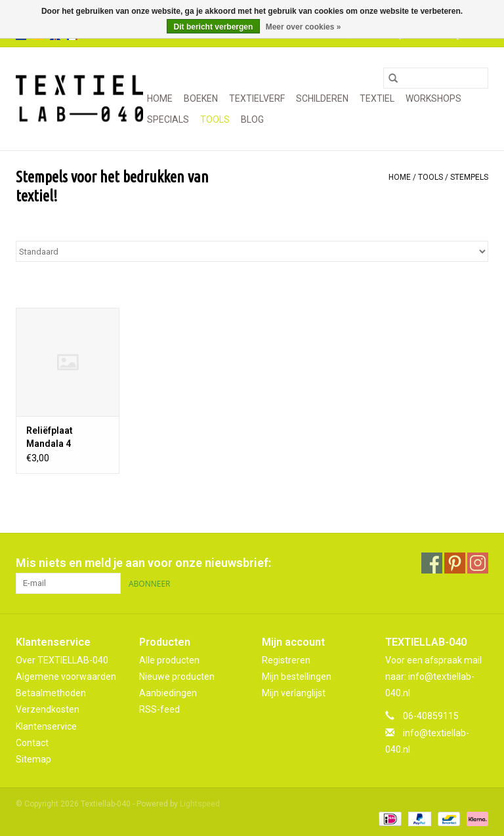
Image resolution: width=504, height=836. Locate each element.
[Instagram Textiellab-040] (478, 563)
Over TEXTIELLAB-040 (62, 660)
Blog (252, 119)
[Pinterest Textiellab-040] (455, 563)
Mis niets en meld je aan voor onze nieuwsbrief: (143, 563)
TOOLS (215, 119)
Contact (32, 743)
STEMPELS (469, 177)
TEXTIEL (377, 98)
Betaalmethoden (51, 693)
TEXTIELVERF (257, 98)
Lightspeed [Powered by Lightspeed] (200, 804)
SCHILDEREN (322, 98)
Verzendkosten (48, 709)
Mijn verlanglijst (294, 693)
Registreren (286, 660)
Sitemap (33, 759)
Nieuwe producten (177, 677)
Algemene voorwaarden (66, 677)
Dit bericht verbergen (214, 27)
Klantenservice (46, 726)
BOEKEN (201, 98)
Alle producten (169, 660)
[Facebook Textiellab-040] (432, 563)
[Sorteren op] (252, 251)
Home (160, 98)
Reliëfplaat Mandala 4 (50, 437)
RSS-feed (159, 709)
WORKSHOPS (433, 98)
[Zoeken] (436, 78)
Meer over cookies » (304, 27)
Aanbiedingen (168, 693)
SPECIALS (168, 119)
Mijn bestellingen (297, 677)
